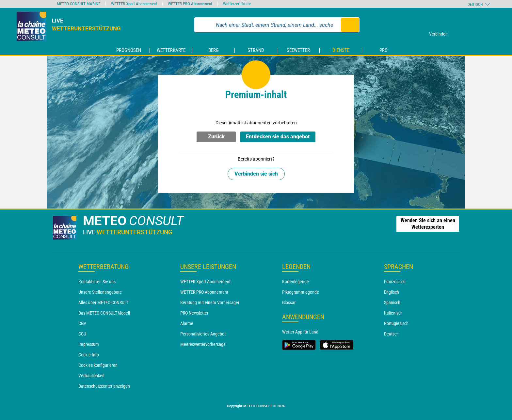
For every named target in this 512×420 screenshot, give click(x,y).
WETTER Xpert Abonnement (205, 282)
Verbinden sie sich (256, 174)
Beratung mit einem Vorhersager (210, 303)
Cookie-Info (89, 355)
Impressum (89, 344)
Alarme (187, 323)
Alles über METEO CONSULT (103, 303)
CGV (82, 323)
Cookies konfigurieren (98, 365)
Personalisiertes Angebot (203, 334)
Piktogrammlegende (301, 292)
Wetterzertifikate (237, 4)
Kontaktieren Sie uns (97, 282)
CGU (82, 334)
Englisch (392, 292)
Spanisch (392, 303)
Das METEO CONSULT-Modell (104, 313)
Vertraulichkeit (91, 376)
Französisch (395, 282)
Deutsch (391, 334)
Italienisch (393, 313)
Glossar (289, 303)
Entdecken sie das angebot (278, 137)
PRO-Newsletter (194, 313)
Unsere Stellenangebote (100, 292)
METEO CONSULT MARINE (79, 4)
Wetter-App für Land (300, 332)
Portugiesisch (396, 323)
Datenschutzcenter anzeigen (104, 386)
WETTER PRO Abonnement (204, 292)
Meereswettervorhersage (203, 344)
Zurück (216, 137)
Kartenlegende (296, 282)
